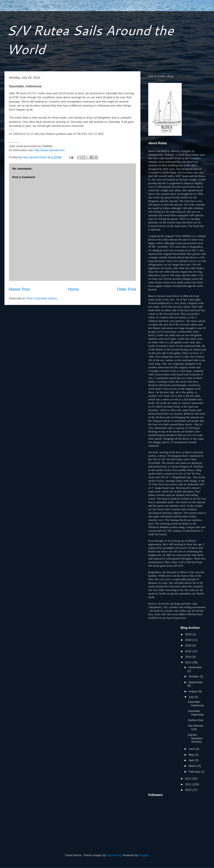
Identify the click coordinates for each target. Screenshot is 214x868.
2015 (189, 651)
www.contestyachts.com (172, 162)
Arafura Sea (195, 720)
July (192, 697)
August (193, 691)
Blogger (144, 855)
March (193, 766)
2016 (189, 645)
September (196, 682)
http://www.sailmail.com (50, 150)
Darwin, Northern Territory (195, 738)
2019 (189, 634)
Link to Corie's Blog (161, 76)
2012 (189, 779)
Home (73, 289)
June (192, 749)
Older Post (126, 289)
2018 (189, 640)
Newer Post (19, 289)
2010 (189, 790)
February (195, 772)
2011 (189, 784)
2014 (189, 657)
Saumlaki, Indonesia (196, 704)
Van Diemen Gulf (196, 727)
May (192, 755)
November (195, 667)
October (194, 676)
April (192, 760)
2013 (189, 662)
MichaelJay (114, 855)
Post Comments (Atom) (42, 298)
